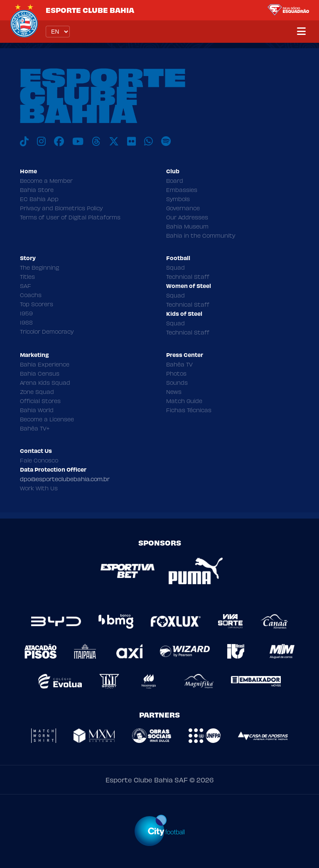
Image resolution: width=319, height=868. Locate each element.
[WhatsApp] (148, 141)
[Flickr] (131, 141)
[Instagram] (41, 141)
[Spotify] (166, 141)
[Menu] (301, 32)
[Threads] (96, 141)
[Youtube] (78, 141)
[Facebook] (59, 141)
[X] (114, 141)
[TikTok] (24, 141)
